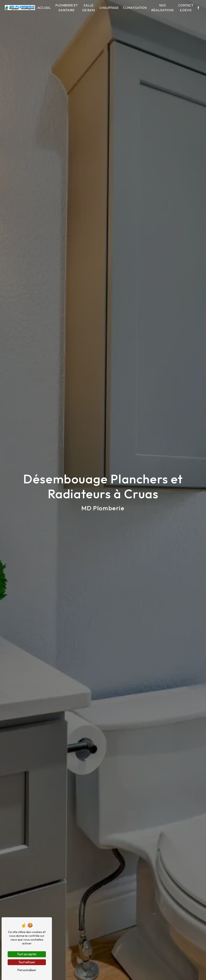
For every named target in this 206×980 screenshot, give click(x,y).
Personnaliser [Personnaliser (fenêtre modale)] (27, 970)
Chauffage (109, 8)
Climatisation (135, 8)
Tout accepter (27, 954)
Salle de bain (89, 8)
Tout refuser (27, 962)
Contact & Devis (186, 8)
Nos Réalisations (162, 8)
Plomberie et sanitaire (66, 8)
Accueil (44, 8)
